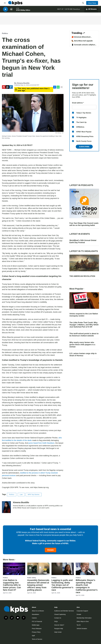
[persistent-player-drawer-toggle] (91, 10)
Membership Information (84, 618)
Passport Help (59, 629)
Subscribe (84, 147)
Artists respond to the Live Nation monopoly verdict (84, 315)
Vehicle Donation (82, 629)
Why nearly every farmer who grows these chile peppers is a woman (82, 345)
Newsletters (35, 614)
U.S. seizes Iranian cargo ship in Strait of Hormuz (83, 355)
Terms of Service (37, 639)
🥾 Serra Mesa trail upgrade (82, 41)
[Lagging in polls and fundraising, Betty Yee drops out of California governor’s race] (63, 569)
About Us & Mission (38, 611)
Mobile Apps (36, 625)
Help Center (58, 632)
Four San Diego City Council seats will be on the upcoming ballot (84, 224)
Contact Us (58, 618)
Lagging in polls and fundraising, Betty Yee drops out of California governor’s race (62, 585)
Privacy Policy (36, 632)
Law (21, 494)
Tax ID (79, 625)
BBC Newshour (75, 10)
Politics (5, 33)
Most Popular (77, 289)
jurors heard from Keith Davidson (41, 443)
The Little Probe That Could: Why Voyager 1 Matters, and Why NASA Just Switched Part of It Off (84, 325)
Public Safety (32, 578)
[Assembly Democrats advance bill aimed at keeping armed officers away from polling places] (38, 569)
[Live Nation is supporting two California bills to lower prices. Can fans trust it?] (14, 569)
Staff (33, 636)
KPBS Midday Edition (23, 11)
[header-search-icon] (83, 3)
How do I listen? (59, 625)
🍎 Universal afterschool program (81, 38)
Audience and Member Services (64, 611)
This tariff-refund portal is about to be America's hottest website (84, 335)
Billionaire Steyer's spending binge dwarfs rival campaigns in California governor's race (87, 586)
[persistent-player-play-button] (5, 10)
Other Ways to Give (83, 621)
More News (9, 560)
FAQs (56, 621)
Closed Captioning (60, 614)
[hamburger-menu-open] (5, 3)
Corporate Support (82, 611)
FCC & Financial (37, 621)
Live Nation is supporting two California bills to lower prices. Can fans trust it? (12, 585)
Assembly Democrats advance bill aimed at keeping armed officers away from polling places (38, 585)
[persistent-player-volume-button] (11, 10)
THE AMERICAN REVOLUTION (82, 276)
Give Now (92, 3)
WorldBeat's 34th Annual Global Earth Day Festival (83, 241)
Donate (50, 550)
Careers (34, 618)
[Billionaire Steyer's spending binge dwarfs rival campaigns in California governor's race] (87, 569)
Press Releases (37, 629)
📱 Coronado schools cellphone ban (84, 46)
